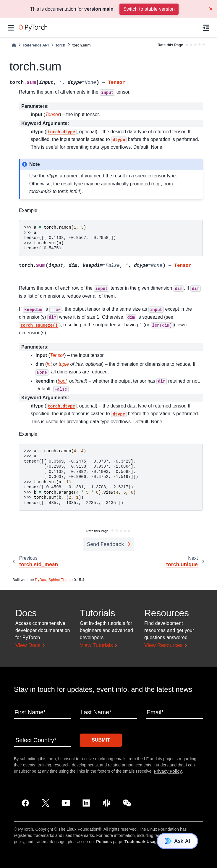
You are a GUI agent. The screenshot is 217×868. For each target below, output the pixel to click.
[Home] (14, 45)
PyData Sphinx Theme (54, 580)
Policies (104, 842)
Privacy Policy (168, 771)
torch (61, 45)
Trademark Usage (142, 842)
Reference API (36, 45)
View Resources (163, 645)
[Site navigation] (11, 28)
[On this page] (206, 28)
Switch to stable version (149, 9)
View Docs (28, 645)
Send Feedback (106, 544)
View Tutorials (96, 645)
